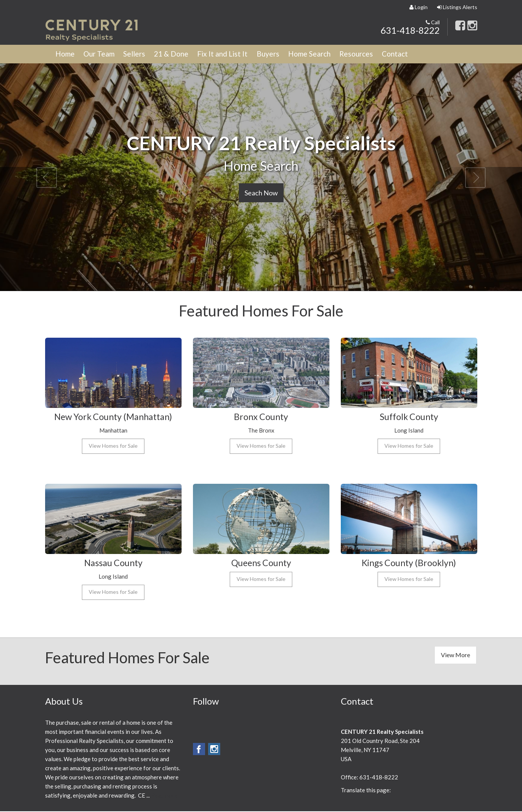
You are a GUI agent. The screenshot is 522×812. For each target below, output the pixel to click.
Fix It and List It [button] (232, 54)
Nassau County (113, 563)
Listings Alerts (457, 7)
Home (66, 54)
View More (455, 655)
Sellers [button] (140, 54)
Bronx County (261, 417)
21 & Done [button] (178, 54)
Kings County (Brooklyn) (409, 563)
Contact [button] (413, 54)
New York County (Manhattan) (113, 417)
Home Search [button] (323, 54)
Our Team (102, 54)
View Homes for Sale (113, 446)
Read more (164, 796)
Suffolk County (409, 417)
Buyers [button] (279, 54)
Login (419, 7)
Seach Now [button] (261, 194)
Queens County (261, 563)
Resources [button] (372, 54)
